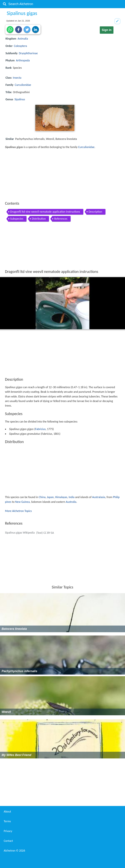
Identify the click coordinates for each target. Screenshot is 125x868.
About (7, 812)
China (42, 497)
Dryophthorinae (28, 53)
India (71, 497)
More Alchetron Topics (18, 511)
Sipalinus (20, 99)
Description (95, 212)
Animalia (23, 39)
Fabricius (40, 429)
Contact (8, 841)
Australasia (99, 497)
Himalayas (61, 497)
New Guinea (22, 502)
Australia (71, 502)
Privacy (8, 831)
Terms (7, 821)
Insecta (17, 78)
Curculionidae (23, 85)
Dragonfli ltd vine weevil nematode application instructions (45, 212)
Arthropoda (23, 60)
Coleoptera (20, 46)
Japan (50, 497)
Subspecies (17, 219)
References (61, 219)
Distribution (39, 219)
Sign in (107, 30)
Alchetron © (14, 851)
